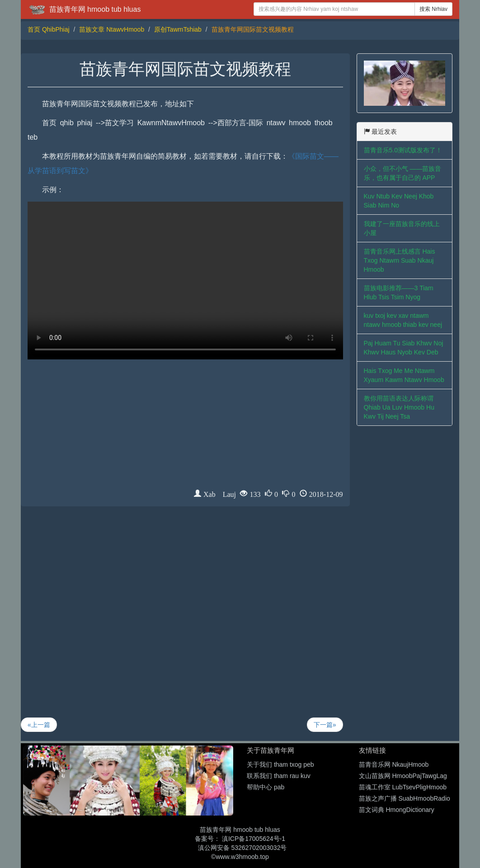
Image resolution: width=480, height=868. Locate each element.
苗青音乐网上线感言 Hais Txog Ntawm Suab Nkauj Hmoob (400, 260)
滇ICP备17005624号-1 (254, 839)
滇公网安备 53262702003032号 (242, 848)
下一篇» (325, 725)
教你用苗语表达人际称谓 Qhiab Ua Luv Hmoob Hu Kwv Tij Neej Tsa (399, 407)
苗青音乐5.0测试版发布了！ (403, 150)
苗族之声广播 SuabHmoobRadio (405, 798)
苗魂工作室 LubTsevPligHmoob (403, 787)
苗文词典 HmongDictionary (397, 810)
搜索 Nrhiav (433, 9)
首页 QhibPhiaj (49, 29)
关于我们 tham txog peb (280, 764)
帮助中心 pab (266, 787)
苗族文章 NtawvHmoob (112, 29)
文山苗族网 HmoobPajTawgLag (403, 776)
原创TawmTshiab (178, 29)
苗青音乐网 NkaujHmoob (394, 764)
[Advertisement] (185, 426)
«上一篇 (39, 725)
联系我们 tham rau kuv (279, 776)
